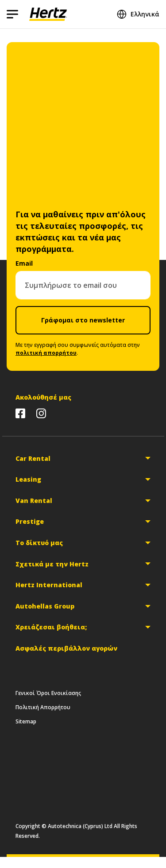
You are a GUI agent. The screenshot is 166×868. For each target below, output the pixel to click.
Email (24, 263)
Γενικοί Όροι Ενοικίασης (48, 693)
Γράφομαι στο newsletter (83, 320)
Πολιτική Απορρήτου (43, 707)
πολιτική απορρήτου (46, 353)
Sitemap (26, 721)
